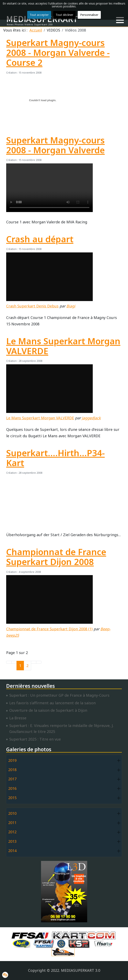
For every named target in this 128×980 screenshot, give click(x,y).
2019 (12, 760)
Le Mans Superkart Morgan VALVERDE (63, 346)
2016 (12, 788)
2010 (12, 813)
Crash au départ (40, 239)
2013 (12, 841)
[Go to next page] (34, 662)
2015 (12, 798)
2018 (12, 770)
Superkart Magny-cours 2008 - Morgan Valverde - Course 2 (58, 53)
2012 (12, 832)
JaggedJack (91, 418)
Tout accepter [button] (39, 15)
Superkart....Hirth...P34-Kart (55, 458)
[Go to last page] (39, 662)
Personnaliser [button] (89, 15)
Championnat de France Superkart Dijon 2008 (56, 557)
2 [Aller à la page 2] (27, 666)
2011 (12, 823)
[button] (120, 20)
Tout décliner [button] (64, 15)
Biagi (71, 306)
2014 (12, 851)
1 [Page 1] (20, 666)
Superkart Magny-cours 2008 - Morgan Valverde (55, 145)
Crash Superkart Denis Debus (32, 306)
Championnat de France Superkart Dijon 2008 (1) (49, 629)
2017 (12, 779)
